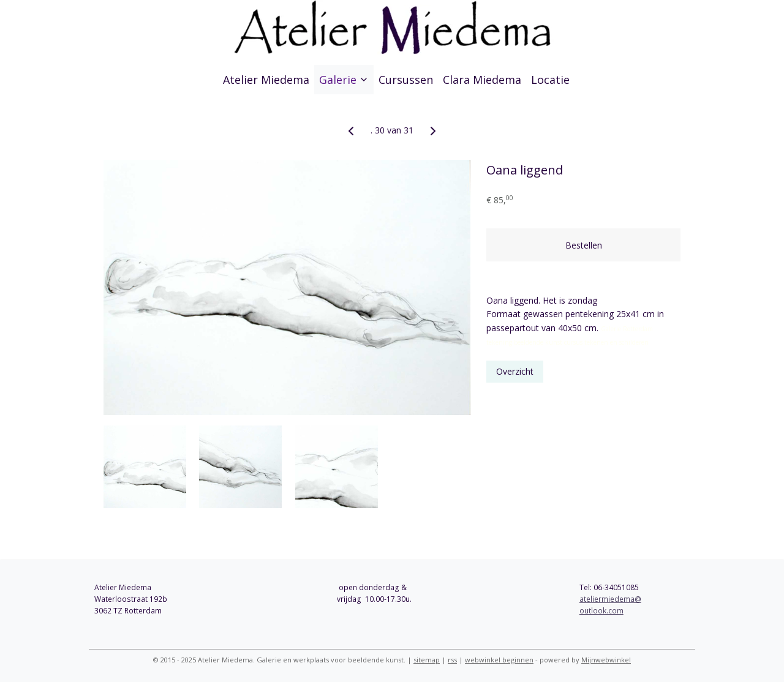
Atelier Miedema (266, 80)
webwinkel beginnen (499, 660)
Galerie (344, 80)
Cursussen (406, 80)
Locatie (550, 80)
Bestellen (584, 245)
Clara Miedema (482, 80)
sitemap (427, 660)
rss (452, 660)
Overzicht (515, 371)
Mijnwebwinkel (606, 660)
